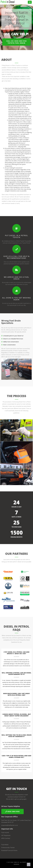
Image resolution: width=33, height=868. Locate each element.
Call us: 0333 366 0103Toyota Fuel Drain (16, 42)
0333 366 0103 (12, 812)
